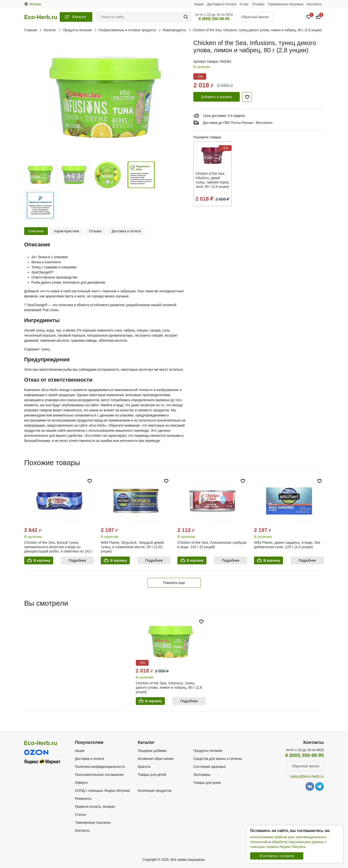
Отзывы (258, 4)
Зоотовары (202, 775)
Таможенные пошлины (286, 4)
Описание (36, 231)
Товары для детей (152, 775)
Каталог (79, 17)
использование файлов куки (272, 837)
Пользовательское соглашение (99, 775)
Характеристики (66, 231)
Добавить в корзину (217, 97)
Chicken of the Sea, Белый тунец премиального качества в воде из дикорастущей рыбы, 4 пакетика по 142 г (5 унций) (58, 549)
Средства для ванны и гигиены (218, 759)
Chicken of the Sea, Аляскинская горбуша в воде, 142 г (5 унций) (212, 545)
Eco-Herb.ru (41, 17)
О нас (244, 4)
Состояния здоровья (210, 767)
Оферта (81, 783)
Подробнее (77, 560)
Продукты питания (208, 751)
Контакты (314, 4)
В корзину (42, 560)
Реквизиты (83, 799)
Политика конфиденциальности (100, 767)
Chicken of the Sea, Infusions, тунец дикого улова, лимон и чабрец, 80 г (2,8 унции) (169, 687)
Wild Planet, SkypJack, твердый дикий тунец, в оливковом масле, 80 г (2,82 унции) (132, 547)
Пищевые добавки (152, 751)
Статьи (80, 815)
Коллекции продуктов (155, 791)
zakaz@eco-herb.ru (307, 776)
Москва (35, 4)
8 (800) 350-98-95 (214, 19)
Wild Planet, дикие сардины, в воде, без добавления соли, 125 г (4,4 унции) (287, 545)
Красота (144, 767)
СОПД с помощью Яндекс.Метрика (102, 791)
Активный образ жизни (156, 759)
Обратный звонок (255, 17)
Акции (199, 4)
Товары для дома (207, 783)
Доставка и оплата (222, 4)
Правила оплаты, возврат (95, 807)
